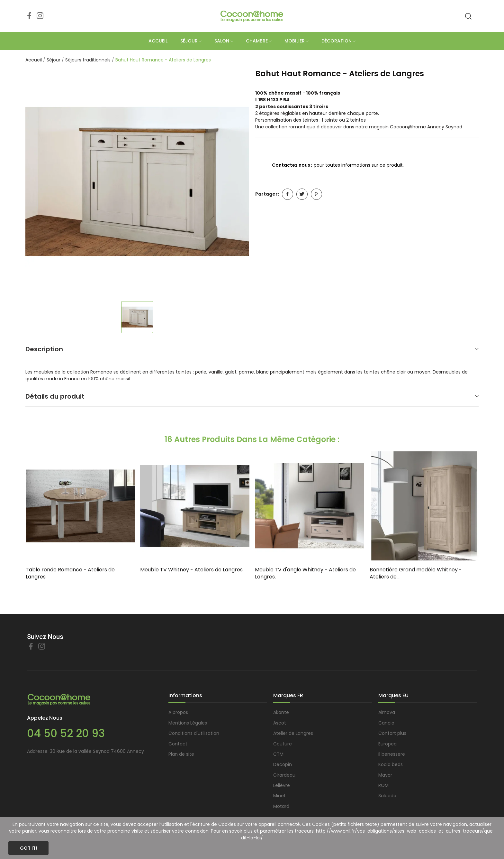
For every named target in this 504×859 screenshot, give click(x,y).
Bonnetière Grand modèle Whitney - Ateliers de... (416, 573)
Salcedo (387, 796)
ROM (383, 785)
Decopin (283, 764)
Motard (281, 806)
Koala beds (391, 764)
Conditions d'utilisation (194, 733)
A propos (178, 712)
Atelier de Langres (293, 733)
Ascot (280, 723)
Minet (279, 796)
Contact (178, 744)
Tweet (302, 194)
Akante (281, 712)
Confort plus (392, 733)
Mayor (385, 775)
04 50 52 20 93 (66, 733)
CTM (278, 754)
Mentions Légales (188, 723)
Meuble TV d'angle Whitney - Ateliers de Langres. (305, 573)
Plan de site (181, 754)
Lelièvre (282, 785)
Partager (288, 194)
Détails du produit (55, 396)
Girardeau (284, 775)
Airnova (387, 712)
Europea (387, 744)
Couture (283, 744)
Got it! (28, 848)
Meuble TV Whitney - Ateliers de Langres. (192, 570)
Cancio (386, 723)
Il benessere (392, 754)
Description (44, 349)
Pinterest (316, 194)
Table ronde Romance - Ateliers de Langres (70, 573)
